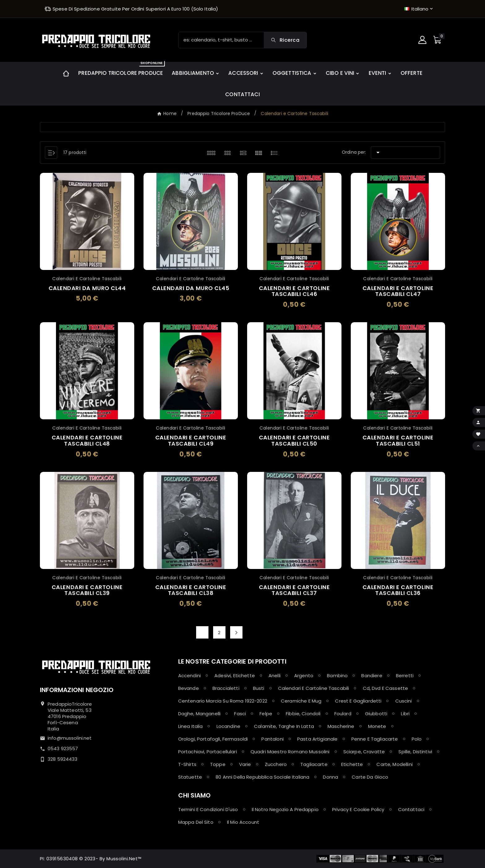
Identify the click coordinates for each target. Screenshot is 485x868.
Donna (330, 777)
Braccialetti (226, 688)
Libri (405, 714)
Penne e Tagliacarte (375, 739)
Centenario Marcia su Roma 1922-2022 (223, 701)
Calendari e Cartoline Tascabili (314, 688)
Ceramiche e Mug (301, 701)
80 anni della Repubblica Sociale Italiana (262, 777)
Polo (417, 739)
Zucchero (276, 764)
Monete (377, 726)
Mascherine (341, 726)
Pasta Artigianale (318, 739)
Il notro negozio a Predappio (285, 809)
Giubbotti (376, 714)
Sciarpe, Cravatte (364, 752)
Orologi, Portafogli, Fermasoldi (213, 739)
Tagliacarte (314, 764)
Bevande (189, 688)
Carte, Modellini (394, 764)
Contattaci (411, 809)
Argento (304, 676)
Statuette (190, 777)
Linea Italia (191, 726)
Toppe (218, 764)
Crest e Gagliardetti (358, 701)
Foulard (343, 714)
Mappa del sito (196, 822)
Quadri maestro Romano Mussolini (290, 752)
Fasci (240, 714)
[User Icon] (423, 40)
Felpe (266, 714)
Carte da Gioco (370, 777)
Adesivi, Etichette (235, 676)
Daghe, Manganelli (200, 714)
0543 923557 (63, 748)
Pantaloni (272, 739)
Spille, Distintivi (415, 752)
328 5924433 (63, 759)
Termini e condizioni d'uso (208, 809)
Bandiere (372, 676)
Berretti (405, 676)
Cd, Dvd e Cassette (386, 688)
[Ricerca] (221, 40)
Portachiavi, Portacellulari (208, 752)
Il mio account (243, 822)
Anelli (275, 676)
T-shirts (187, 764)
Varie (245, 764)
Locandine (228, 726)
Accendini (189, 676)
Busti (259, 688)
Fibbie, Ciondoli (303, 714)
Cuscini (404, 701)
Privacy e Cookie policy (358, 809)
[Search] (285, 40)
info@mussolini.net (70, 738)
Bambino (337, 676)
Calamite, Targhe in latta (284, 726)
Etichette (352, 764)
